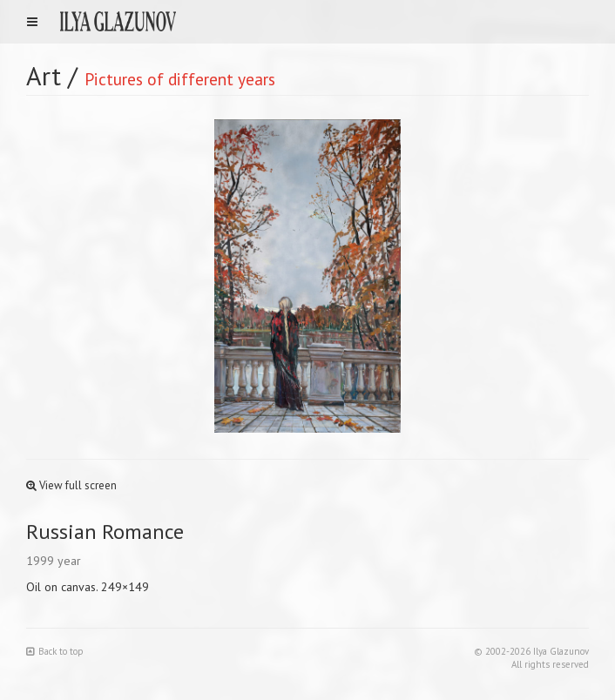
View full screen (71, 485)
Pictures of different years (180, 79)
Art (44, 75)
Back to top (55, 651)
